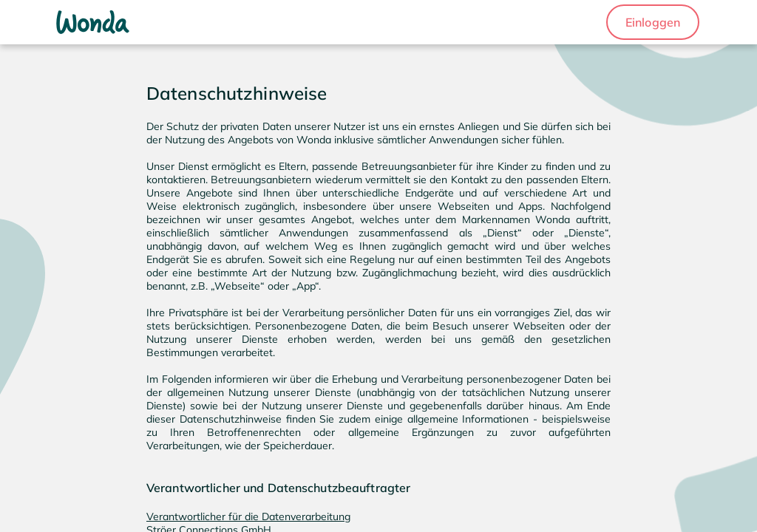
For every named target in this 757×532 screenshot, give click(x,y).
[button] (653, 22)
